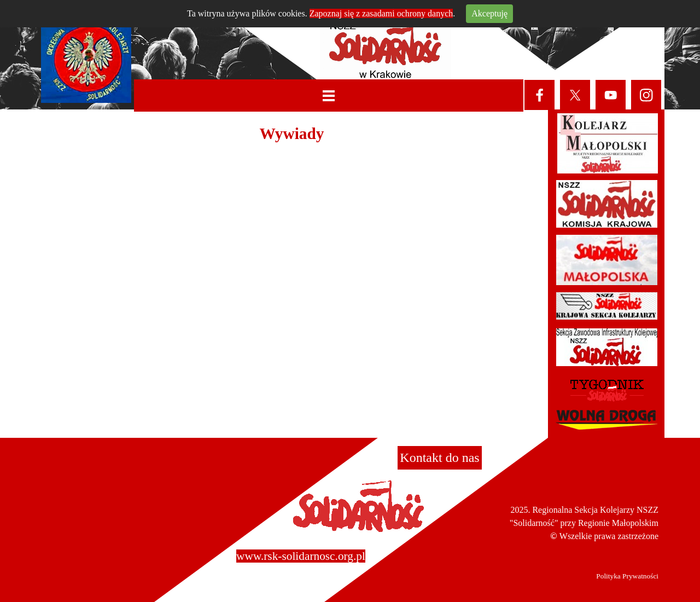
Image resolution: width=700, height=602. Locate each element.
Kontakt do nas (439, 458)
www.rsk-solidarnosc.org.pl (301, 556)
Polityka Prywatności (627, 576)
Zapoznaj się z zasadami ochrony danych (381, 13)
